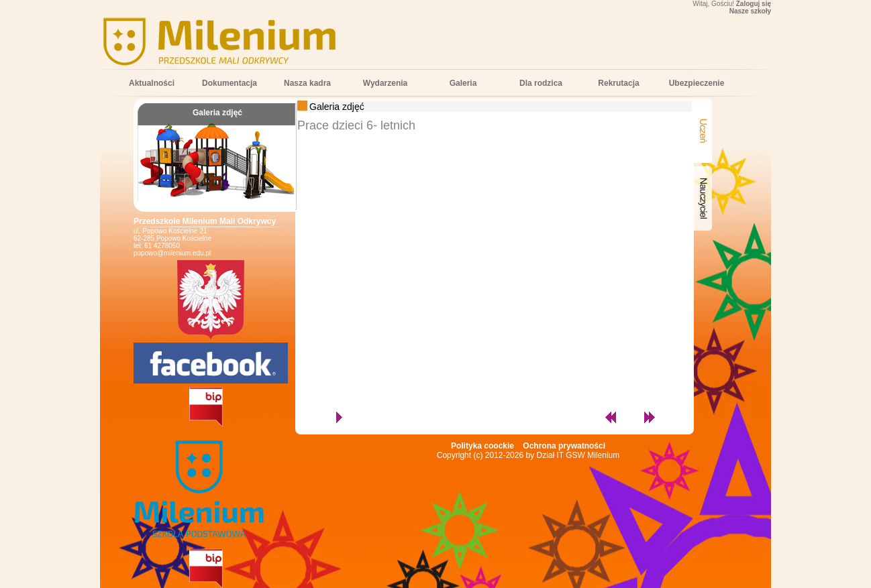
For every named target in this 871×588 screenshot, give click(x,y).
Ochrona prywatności (564, 446)
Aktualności (152, 83)
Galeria (463, 83)
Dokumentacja (229, 83)
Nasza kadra (307, 83)
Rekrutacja (618, 83)
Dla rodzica (541, 83)
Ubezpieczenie (697, 83)
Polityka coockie (482, 446)
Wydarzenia (385, 83)
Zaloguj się (754, 4)
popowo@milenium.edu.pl (172, 253)
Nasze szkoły (750, 11)
